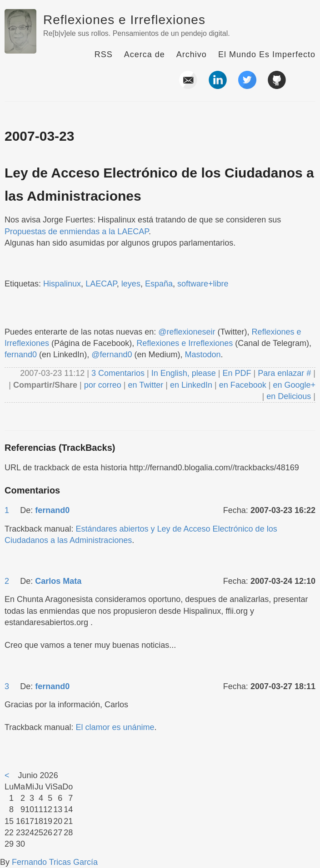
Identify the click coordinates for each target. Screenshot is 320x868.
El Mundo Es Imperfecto (267, 54)
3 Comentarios (119, 373)
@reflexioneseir (187, 332)
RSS (104, 54)
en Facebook (242, 385)
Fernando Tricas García (55, 862)
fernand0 (21, 355)
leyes (131, 284)
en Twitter (145, 385)
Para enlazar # (284, 373)
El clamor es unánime (115, 727)
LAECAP (101, 284)
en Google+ (294, 385)
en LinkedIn (191, 385)
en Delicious (289, 396)
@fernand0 (112, 355)
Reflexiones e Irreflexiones (124, 20)
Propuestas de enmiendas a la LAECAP (77, 232)
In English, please (184, 373)
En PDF (237, 373)
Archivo (192, 54)
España (159, 284)
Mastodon (203, 355)
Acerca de (145, 54)
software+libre (203, 284)
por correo (102, 385)
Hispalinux (62, 284)
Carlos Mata (58, 581)
